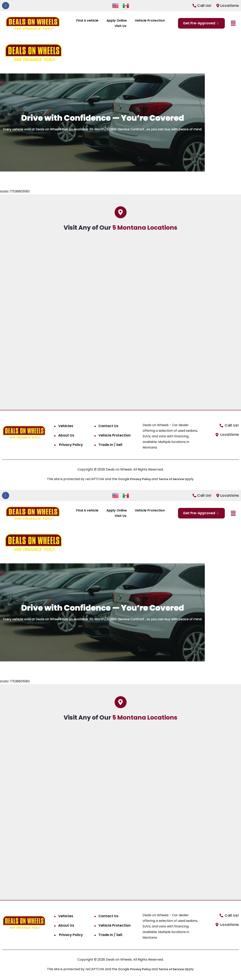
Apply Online (117, 20)
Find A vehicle (87, 20)
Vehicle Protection (150, 20)
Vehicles (66, 426)
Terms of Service (173, 479)
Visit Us (120, 26)
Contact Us (108, 426)
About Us (66, 435)
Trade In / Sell (110, 445)
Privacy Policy (70, 445)
